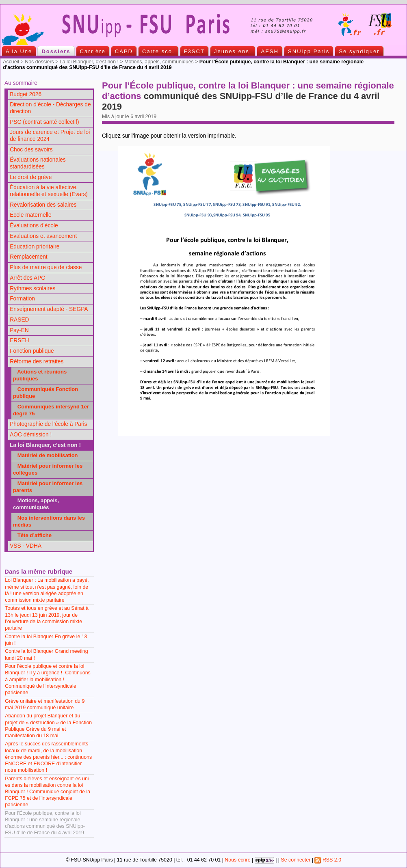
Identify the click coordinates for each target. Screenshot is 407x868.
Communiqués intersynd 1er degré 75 (51, 410)
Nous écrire (237, 860)
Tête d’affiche (32, 535)
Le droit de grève (31, 177)
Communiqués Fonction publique (45, 393)
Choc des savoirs (31, 150)
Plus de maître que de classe (46, 267)
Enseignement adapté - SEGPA (49, 309)
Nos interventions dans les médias (49, 521)
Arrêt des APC (27, 278)
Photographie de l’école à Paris (48, 424)
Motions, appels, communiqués (159, 62)
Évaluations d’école (34, 226)
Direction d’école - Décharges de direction (50, 108)
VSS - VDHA (26, 546)
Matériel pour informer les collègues (48, 469)
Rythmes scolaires (32, 288)
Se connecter (296, 860)
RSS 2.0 (328, 860)
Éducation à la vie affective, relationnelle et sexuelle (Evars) (49, 191)
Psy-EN (19, 330)
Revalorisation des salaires (43, 205)
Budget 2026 (26, 94)
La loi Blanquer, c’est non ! (89, 62)
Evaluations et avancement (43, 236)
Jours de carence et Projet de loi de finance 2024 (50, 136)
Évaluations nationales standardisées (38, 163)
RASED (19, 320)
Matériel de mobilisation (45, 455)
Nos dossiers (39, 62)
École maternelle (30, 215)
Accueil (11, 62)
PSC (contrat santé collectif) (44, 122)
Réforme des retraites (37, 362)
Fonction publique (32, 351)
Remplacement (28, 257)
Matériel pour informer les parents (48, 487)
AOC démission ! (31, 435)
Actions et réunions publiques (40, 375)
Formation (22, 299)
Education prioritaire (35, 247)
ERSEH (19, 340)
